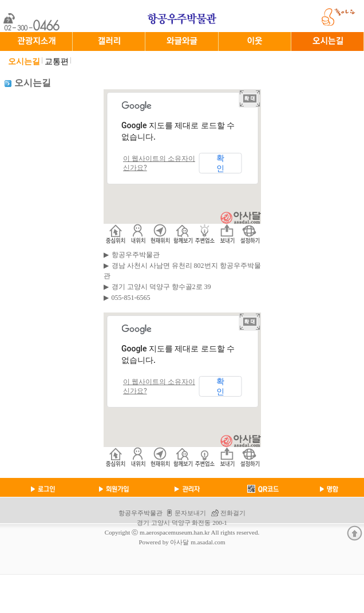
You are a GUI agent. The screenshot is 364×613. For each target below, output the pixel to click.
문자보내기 (190, 513)
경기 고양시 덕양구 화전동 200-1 (182, 523)
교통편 (57, 62)
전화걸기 (233, 513)
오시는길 (24, 62)
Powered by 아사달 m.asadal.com (182, 542)
